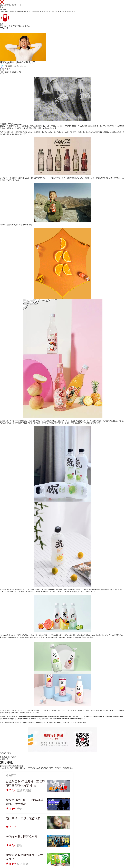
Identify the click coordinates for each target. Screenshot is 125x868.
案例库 (6, 26)
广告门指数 (17, 26)
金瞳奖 (24, 26)
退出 (28, 26)
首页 (2, 26)
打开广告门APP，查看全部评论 (12, 766)
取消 (2, 7)
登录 (2, 24)
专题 (11, 26)
